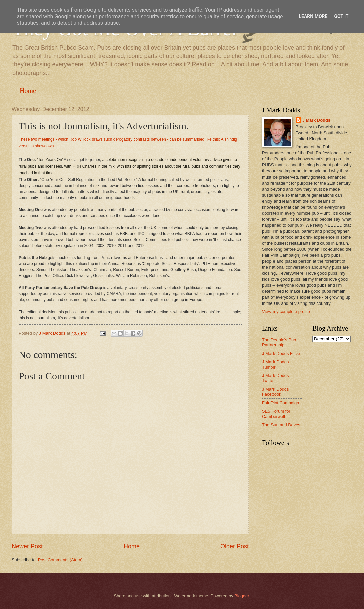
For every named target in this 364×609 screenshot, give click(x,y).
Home (28, 91)
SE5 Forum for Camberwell (276, 414)
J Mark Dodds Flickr (281, 353)
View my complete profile (286, 311)
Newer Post (27, 546)
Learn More (313, 16)
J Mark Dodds (316, 120)
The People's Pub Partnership (279, 342)
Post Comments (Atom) (60, 560)
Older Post (235, 546)
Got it (341, 16)
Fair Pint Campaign (281, 403)
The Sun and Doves (281, 425)
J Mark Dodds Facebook (275, 392)
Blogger (242, 596)
